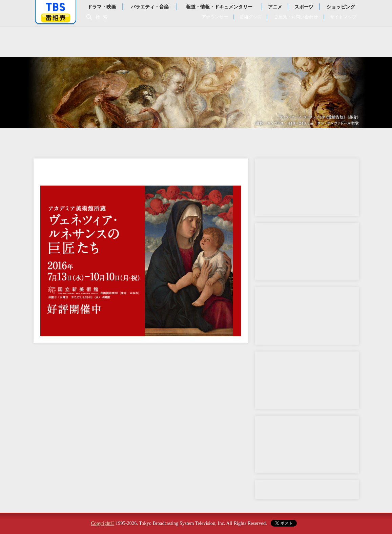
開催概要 (115, 140)
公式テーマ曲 (307, 252)
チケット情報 (277, 140)
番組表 (56, 18)
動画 (307, 380)
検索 (103, 17)
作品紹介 (223, 140)
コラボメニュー (307, 316)
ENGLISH (332, 140)
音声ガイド (307, 187)
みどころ (169, 140)
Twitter (307, 445)
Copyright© (102, 523)
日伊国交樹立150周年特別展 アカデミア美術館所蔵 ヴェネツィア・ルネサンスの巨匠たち (196, 42)
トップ (61, 140)
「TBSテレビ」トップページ (56, 7)
